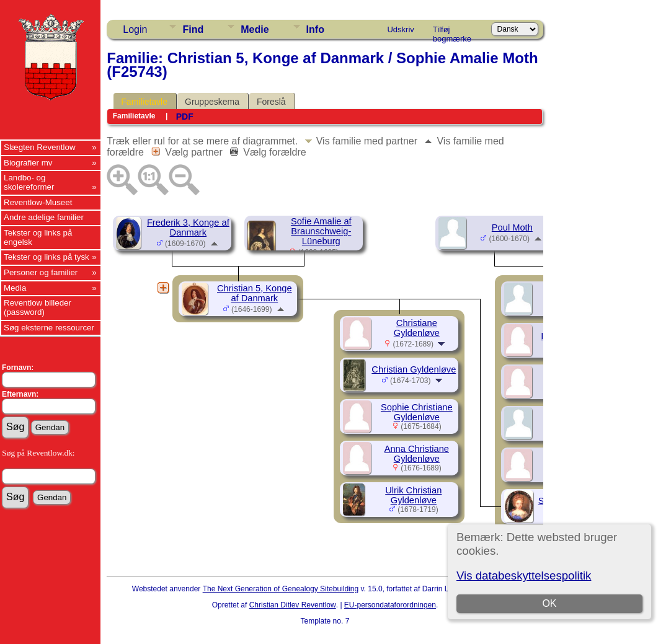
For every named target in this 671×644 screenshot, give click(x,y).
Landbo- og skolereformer (29, 182)
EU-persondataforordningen (390, 605)
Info (315, 29)
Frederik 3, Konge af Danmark (188, 227)
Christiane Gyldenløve (417, 328)
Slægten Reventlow (40, 147)
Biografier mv (28, 163)
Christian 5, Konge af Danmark (255, 293)
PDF (185, 117)
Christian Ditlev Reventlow (293, 605)
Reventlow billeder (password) (38, 307)
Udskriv (400, 29)
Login (135, 29)
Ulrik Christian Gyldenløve (413, 495)
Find (193, 29)
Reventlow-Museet (38, 202)
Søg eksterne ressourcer (49, 328)
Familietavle (144, 102)
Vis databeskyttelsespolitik (524, 576)
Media (15, 288)
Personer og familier (41, 272)
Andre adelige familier (44, 217)
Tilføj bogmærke (452, 32)
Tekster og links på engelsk (38, 237)
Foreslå (271, 102)
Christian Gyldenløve (414, 369)
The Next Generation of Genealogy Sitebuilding (281, 589)
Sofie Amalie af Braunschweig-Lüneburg (321, 231)
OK (549, 603)
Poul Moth (512, 227)
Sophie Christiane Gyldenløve (417, 412)
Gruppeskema (212, 102)
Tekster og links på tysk (47, 257)
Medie (255, 29)
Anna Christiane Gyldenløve (417, 454)
